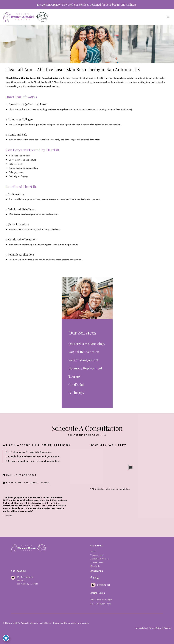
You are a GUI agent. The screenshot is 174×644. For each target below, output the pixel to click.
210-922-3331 (100, 585)
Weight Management (83, 360)
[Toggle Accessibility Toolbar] (6, 638)
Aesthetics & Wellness (100, 559)
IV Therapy (76, 393)
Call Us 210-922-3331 (20, 475)
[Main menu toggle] (168, 17)
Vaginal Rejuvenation (84, 352)
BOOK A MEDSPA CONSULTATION (27, 483)
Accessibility (141, 628)
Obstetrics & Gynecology (87, 344)
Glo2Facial (76, 384)
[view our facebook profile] (91, 578)
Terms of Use (155, 628)
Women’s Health (97, 555)
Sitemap (167, 628)
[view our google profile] (98, 578)
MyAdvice (84, 623)
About (93, 551)
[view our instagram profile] (95, 578)
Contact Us (95, 566)
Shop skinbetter (97, 562)
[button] (20, 475)
